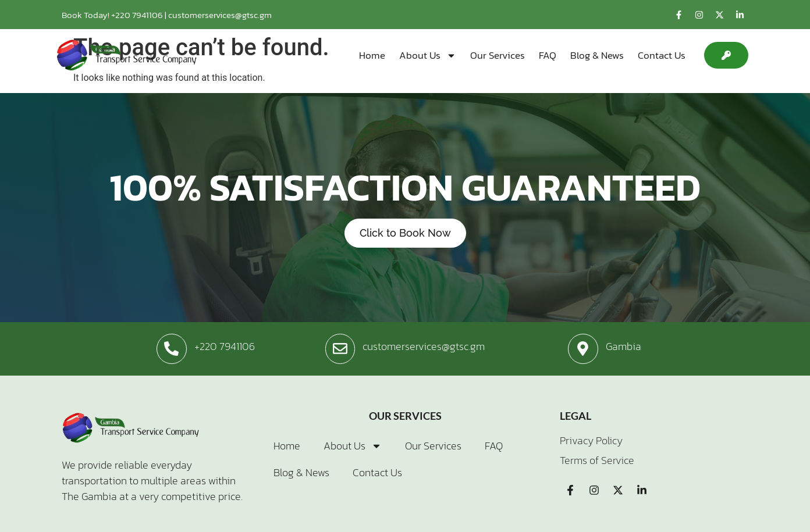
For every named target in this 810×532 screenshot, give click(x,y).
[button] (726, 55)
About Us (428, 55)
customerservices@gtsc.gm (220, 15)
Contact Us (662, 55)
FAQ (548, 55)
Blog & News (597, 55)
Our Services (498, 55)
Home (372, 55)
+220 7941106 (138, 15)
